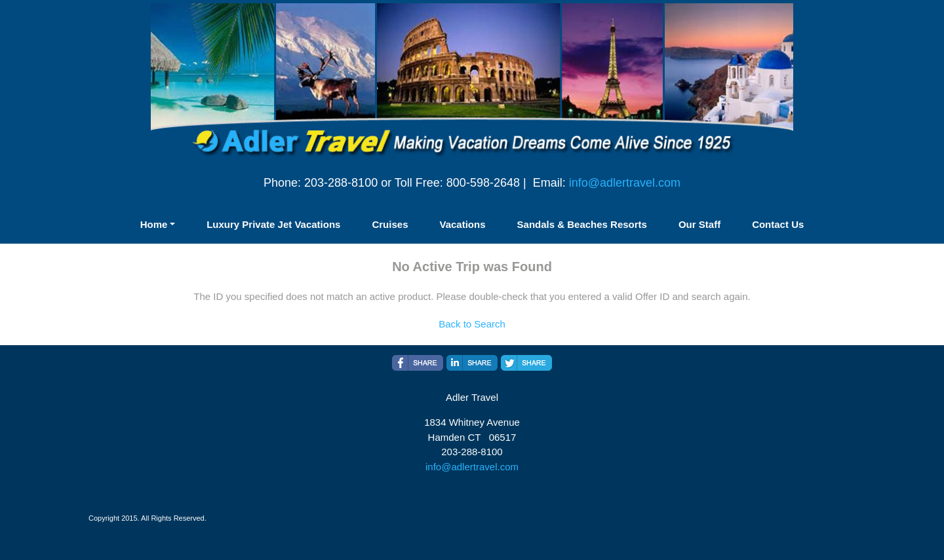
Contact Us (778, 224)
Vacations (462, 224)
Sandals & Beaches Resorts (582, 224)
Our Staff (699, 224)
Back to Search (472, 324)
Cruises (390, 224)
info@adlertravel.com (625, 183)
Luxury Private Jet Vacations (273, 224)
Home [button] (154, 224)
